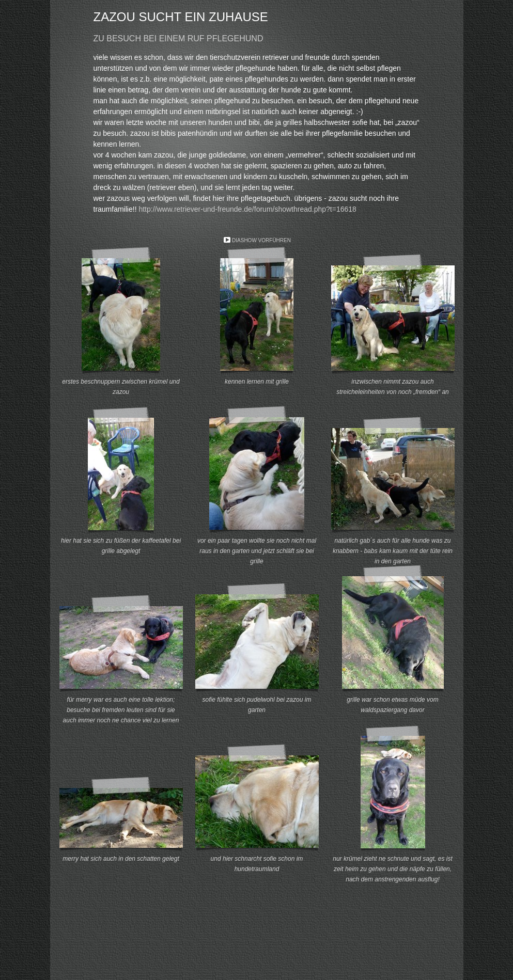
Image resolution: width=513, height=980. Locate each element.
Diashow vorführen (261, 240)
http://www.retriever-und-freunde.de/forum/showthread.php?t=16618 (247, 209)
